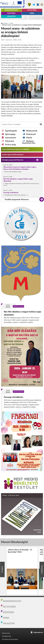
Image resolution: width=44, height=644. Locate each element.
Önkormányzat (11, 10)
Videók (29, 138)
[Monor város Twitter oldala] (34, 5)
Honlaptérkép (6, 636)
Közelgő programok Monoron (13, 160)
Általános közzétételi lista (29, 142)
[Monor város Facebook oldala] (38, 5)
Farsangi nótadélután (11, 193)
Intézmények (11, 138)
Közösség (11, 13)
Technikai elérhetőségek (10, 639)
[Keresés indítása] (41, 124)
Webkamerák (32, 131)
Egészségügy (10, 134)
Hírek (32, 13)
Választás (11, 16)
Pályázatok (10, 141)
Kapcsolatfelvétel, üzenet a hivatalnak (16, 149)
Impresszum (6, 633)
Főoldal (5, 23)
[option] (22, 571)
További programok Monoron (17, 199)
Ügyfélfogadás (11, 131)
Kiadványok (31, 134)
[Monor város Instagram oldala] (42, 5)
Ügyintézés (32, 10)
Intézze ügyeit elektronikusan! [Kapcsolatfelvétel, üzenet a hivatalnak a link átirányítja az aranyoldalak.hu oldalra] (13, 155)
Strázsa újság (10, 145)
